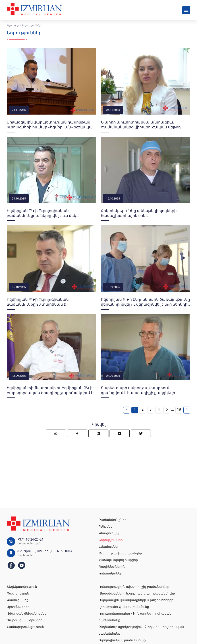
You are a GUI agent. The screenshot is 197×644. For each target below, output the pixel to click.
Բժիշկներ (107, 527)
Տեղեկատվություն (22, 587)
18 (179, 409)
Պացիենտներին (112, 567)
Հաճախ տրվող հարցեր (118, 560)
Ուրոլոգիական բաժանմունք (122, 640)
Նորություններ (111, 540)
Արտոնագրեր (18, 607)
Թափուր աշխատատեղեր (120, 553)
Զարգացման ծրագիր (25, 620)
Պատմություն (18, 593)
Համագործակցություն (25, 627)
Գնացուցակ (109, 533)
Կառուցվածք (18, 600)
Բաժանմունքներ (113, 520)
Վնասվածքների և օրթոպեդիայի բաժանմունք (137, 593)
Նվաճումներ (109, 547)
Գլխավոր (13, 26)
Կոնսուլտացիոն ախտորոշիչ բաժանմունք (134, 587)
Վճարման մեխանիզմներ (28, 613)
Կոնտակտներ (110, 573)
